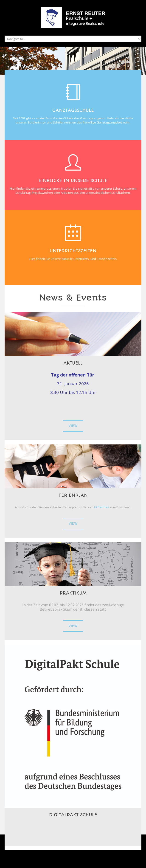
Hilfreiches (102, 507)
